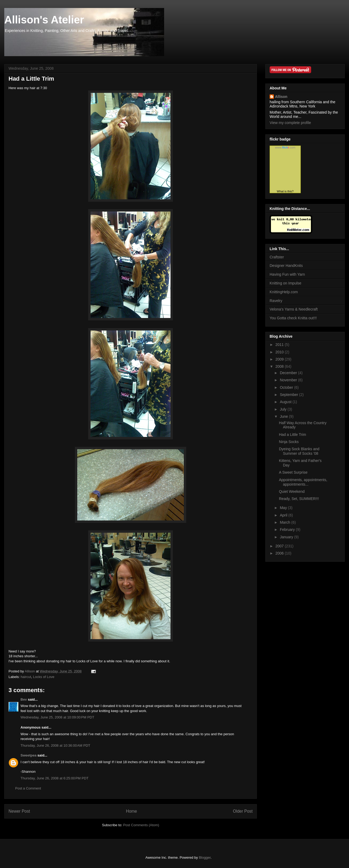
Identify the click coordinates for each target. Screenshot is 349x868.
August (286, 402)
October (287, 387)
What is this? (285, 191)
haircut (26, 677)
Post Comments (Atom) (141, 825)
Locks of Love (44, 677)
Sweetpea (29, 755)
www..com (285, 147)
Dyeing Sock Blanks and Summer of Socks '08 (299, 451)
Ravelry (276, 301)
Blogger (205, 857)
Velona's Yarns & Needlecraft (294, 309)
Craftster (277, 257)
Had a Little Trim (293, 435)
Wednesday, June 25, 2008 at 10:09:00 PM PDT (57, 717)
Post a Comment (28, 788)
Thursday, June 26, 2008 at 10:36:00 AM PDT (55, 745)
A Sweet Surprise (293, 472)
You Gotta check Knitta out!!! (293, 318)
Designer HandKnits (286, 266)
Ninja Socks (289, 442)
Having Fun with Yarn (287, 274)
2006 (280, 553)
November (289, 380)
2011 (280, 345)
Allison (281, 97)
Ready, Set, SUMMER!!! (299, 499)
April (284, 515)
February (288, 530)
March (285, 522)
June (284, 416)
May (284, 508)
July (284, 409)
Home (132, 811)
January (287, 537)
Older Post (243, 811)
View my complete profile (290, 123)
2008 (280, 366)
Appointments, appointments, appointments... (303, 482)
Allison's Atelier (44, 20)
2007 (280, 546)
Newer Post (19, 811)
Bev (24, 699)
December (289, 373)
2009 (280, 359)
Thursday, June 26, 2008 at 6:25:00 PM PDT (54, 778)
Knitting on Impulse (285, 283)
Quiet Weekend (292, 491)
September (289, 395)
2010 (280, 352)
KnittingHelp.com (284, 292)
